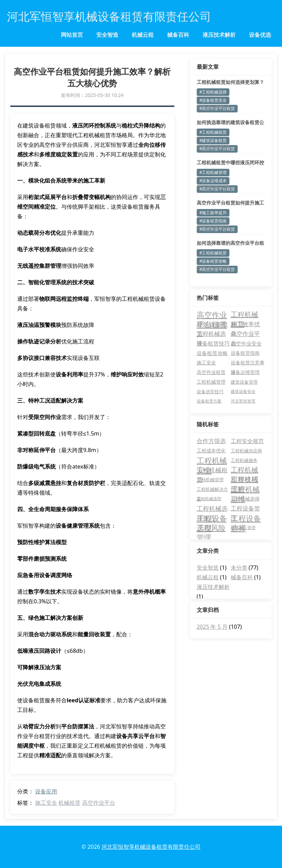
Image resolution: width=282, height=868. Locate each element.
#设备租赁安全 (213, 100)
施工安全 (46, 803)
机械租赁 (69, 803)
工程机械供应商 (246, 451)
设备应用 (46, 791)
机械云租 (143, 35)
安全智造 (107, 35)
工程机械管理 (210, 480)
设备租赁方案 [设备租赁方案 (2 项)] (209, 401)
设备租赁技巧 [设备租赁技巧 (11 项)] (213, 343)
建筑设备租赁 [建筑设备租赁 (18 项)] (212, 325)
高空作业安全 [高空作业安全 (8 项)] (246, 343)
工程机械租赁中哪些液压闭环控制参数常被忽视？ (230, 163)
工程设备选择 (246, 518)
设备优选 (260, 35)
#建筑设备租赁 (213, 140)
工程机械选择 (245, 499)
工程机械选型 (209, 499)
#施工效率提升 (213, 213)
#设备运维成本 (213, 181)
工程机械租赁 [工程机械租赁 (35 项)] (245, 315)
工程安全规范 (247, 441)
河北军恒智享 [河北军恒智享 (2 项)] (243, 401)
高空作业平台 (99, 803)
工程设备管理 (245, 509)
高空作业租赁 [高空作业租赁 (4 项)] (211, 372)
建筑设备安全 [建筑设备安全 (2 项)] (243, 391)
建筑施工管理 (243, 528)
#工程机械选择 (213, 92)
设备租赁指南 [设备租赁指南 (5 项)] (245, 353)
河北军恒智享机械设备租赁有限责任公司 (151, 847)
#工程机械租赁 (213, 132)
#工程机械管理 (213, 172)
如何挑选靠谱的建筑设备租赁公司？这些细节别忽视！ (230, 122)
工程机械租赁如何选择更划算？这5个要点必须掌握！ (230, 82)
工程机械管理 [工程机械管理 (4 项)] (211, 382)
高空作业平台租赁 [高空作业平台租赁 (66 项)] (212, 315)
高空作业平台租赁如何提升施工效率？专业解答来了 (230, 203)
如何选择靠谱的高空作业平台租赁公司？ (230, 243)
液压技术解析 (219, 35)
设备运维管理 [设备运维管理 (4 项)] (245, 372)
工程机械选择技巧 (212, 509)
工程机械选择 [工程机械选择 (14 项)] (211, 334)
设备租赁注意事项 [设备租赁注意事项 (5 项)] (248, 363)
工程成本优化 (211, 451)
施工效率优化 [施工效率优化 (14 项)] (245, 325)
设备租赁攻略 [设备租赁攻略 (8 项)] (212, 353)
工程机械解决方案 (212, 490)
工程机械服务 (244, 460)
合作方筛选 (211, 441)
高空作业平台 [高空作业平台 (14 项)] (245, 334)
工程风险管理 (211, 528)
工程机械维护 (245, 480)
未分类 (239, 568)
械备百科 (178, 35)
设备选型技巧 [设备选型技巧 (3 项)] (210, 392)
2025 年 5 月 (212, 627)
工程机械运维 (245, 489)
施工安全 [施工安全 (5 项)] (206, 362)
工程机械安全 (212, 460)
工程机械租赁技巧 (245, 470)
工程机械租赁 (212, 470)
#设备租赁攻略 (213, 261)
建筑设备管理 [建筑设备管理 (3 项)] (244, 382)
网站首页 (72, 35)
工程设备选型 (212, 518)
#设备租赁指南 (213, 221)
